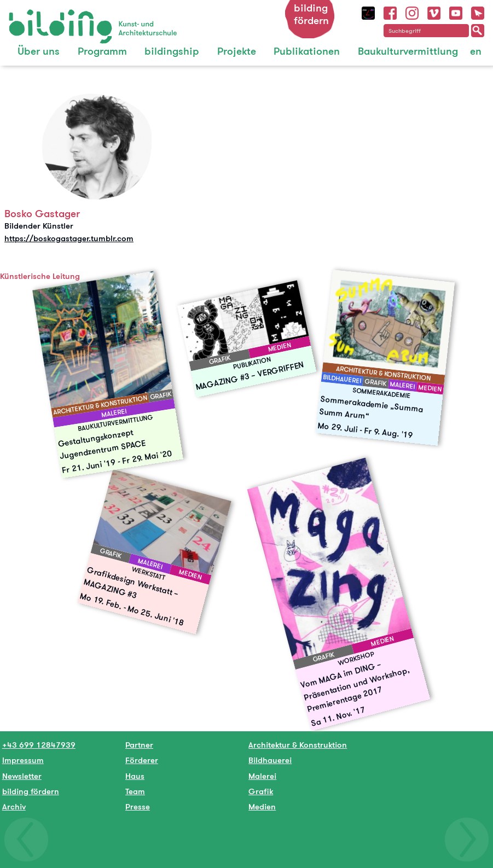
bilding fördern (311, 14)
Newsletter (22, 776)
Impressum (23, 760)
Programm (102, 51)
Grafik (261, 791)
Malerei (262, 776)
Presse (138, 806)
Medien (262, 806)
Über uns (39, 51)
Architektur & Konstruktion (298, 745)
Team (135, 791)
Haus (135, 776)
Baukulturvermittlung (408, 51)
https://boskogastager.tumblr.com (69, 238)
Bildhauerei (270, 760)
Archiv (14, 806)
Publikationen (307, 51)
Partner (139, 745)
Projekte (237, 51)
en (476, 51)
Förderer (142, 760)
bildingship (172, 51)
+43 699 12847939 (39, 745)
